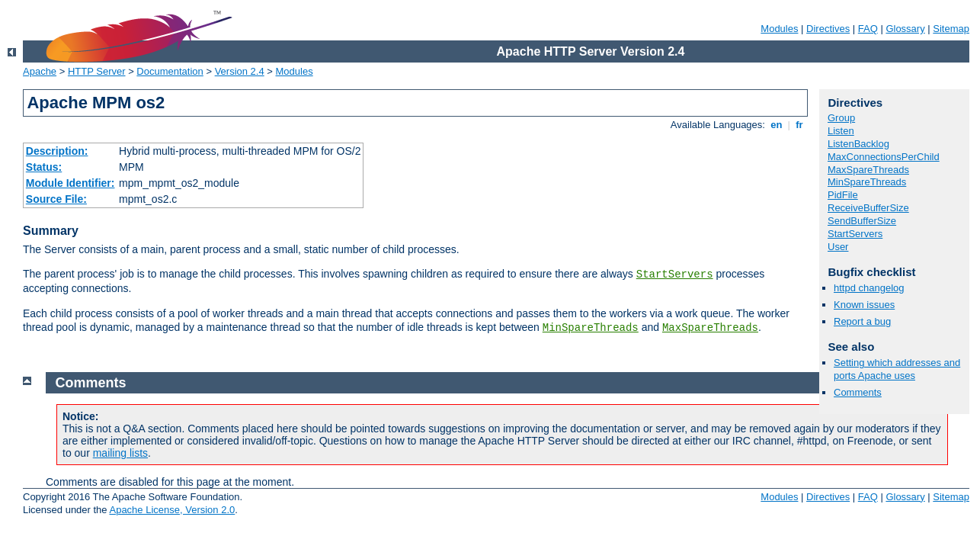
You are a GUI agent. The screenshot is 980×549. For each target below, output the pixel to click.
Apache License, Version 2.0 (172, 510)
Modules (779, 29)
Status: (44, 167)
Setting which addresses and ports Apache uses (897, 369)
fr (800, 125)
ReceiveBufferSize (868, 208)
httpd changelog (869, 288)
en (777, 125)
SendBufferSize (862, 221)
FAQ (868, 29)
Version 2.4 (240, 71)
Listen (841, 131)
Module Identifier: (70, 183)
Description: (57, 151)
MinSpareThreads (591, 328)
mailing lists (120, 453)
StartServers (675, 274)
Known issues (864, 305)
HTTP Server (97, 71)
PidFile (843, 195)
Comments (858, 392)
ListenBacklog (858, 144)
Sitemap (951, 29)
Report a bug (862, 321)
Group (841, 118)
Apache (40, 71)
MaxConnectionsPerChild (884, 157)
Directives (828, 29)
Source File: (56, 199)
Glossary (905, 29)
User (838, 247)
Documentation (170, 71)
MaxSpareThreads (710, 328)
